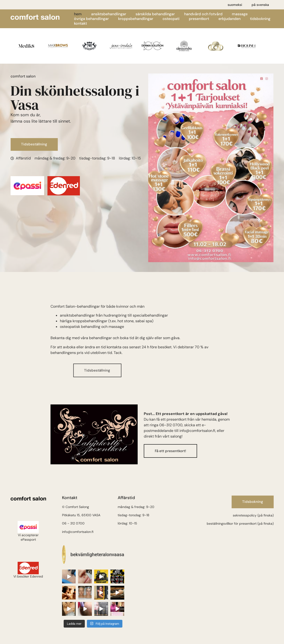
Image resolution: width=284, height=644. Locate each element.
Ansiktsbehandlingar (109, 14)
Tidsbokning (260, 19)
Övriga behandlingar (91, 19)
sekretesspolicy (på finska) (253, 515)
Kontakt (80, 23)
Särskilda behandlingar (155, 14)
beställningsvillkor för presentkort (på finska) (240, 524)
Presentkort (199, 19)
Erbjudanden (230, 19)
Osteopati (171, 19)
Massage (240, 14)
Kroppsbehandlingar (136, 19)
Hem (78, 14)
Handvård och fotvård (203, 14)
